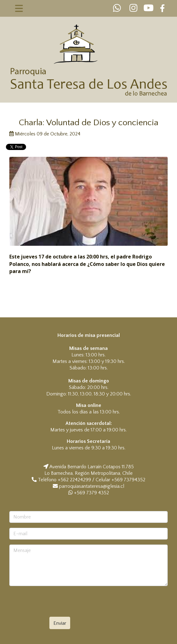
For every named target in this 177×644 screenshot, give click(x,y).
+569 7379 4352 (89, 493)
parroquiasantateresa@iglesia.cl (92, 486)
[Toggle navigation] (19, 8)
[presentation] (63, 603)
